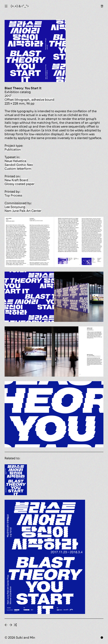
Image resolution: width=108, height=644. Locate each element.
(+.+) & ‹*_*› (20, 6)
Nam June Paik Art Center (23, 211)
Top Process (13, 195)
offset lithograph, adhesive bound (29, 100)
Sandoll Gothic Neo (19, 165)
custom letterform (18, 169)
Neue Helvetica (15, 161)
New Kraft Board (16, 180)
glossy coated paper (19, 184)
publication (13, 149)
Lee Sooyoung (15, 207)
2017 (8, 96)
